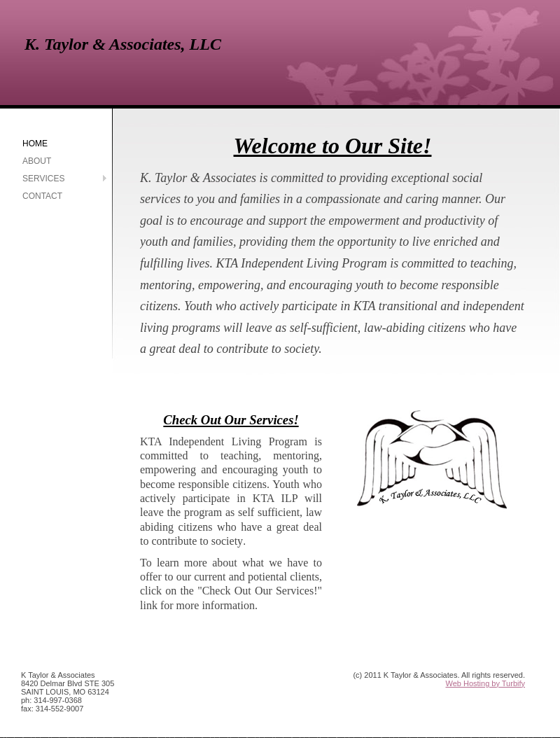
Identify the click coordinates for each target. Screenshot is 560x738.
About (37, 161)
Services (43, 179)
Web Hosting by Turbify (485, 683)
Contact (42, 196)
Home (35, 144)
